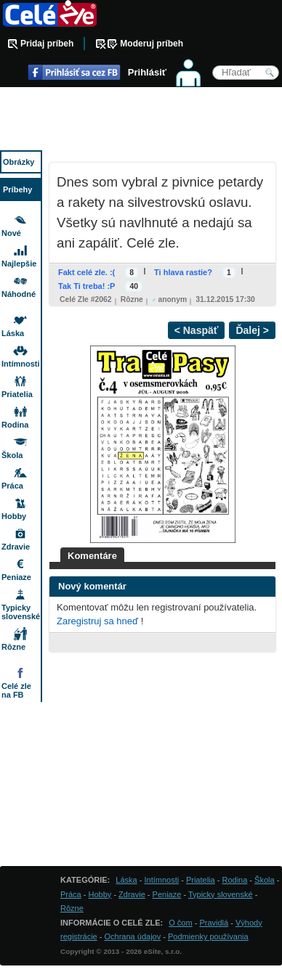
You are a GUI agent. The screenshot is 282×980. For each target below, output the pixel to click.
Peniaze (16, 577)
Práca (12, 486)
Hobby (14, 516)
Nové (11, 233)
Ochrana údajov (133, 936)
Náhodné (19, 294)
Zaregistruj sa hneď (97, 621)
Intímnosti (21, 364)
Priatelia (17, 394)
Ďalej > (252, 330)
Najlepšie (19, 264)
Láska (13, 333)
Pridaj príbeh (47, 44)
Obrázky (19, 162)
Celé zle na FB (16, 690)
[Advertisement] (141, 120)
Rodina (15, 425)
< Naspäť (197, 330)
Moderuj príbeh (152, 44)
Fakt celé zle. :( (86, 272)
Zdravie (16, 547)
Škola (12, 455)
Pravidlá (214, 923)
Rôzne (132, 299)
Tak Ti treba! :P (86, 286)
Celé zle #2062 (86, 299)
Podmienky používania (208, 936)
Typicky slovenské (21, 612)
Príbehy (17, 189)
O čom (180, 923)
